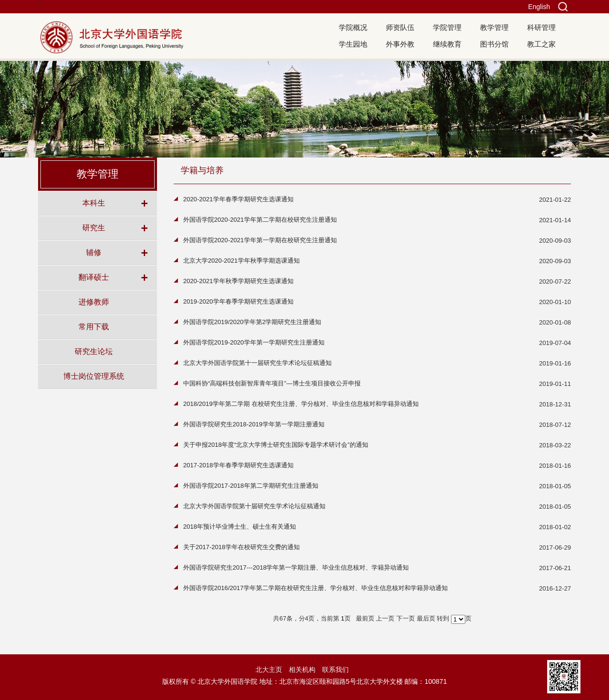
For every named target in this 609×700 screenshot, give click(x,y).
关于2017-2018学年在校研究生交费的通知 (241, 547)
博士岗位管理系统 (94, 376)
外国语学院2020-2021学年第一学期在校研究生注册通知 (260, 240)
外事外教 (400, 44)
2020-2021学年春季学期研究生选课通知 (238, 199)
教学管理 (494, 27)
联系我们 (335, 670)
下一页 (406, 618)
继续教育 (447, 44)
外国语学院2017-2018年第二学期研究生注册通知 (251, 486)
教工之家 (541, 44)
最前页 (365, 618)
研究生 (94, 227)
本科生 (94, 203)
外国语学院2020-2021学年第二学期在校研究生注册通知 (260, 220)
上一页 (385, 618)
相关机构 (302, 670)
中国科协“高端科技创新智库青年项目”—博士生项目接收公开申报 (272, 383)
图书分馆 (494, 44)
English (539, 7)
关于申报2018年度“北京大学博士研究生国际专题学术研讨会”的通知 (276, 445)
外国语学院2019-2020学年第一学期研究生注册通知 (254, 342)
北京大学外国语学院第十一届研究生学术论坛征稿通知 (257, 363)
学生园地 (353, 44)
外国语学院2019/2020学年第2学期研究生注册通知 (252, 322)
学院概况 (353, 27)
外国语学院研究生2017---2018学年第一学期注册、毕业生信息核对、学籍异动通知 (296, 567)
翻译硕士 (94, 277)
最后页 (426, 618)
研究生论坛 (94, 351)
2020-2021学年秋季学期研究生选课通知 (238, 281)
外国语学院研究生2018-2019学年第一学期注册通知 (254, 424)
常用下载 (94, 326)
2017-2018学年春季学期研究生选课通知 (238, 465)
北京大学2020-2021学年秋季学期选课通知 (241, 261)
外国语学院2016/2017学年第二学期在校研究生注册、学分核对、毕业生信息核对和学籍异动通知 (315, 588)
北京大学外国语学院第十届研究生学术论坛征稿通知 (254, 506)
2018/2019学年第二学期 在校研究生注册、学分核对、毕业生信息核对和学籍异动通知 (301, 404)
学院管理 (447, 27)
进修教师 (94, 302)
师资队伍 (400, 27)
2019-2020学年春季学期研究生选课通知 (238, 301)
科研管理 (541, 27)
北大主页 (269, 670)
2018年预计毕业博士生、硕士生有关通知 (240, 527)
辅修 (94, 252)
